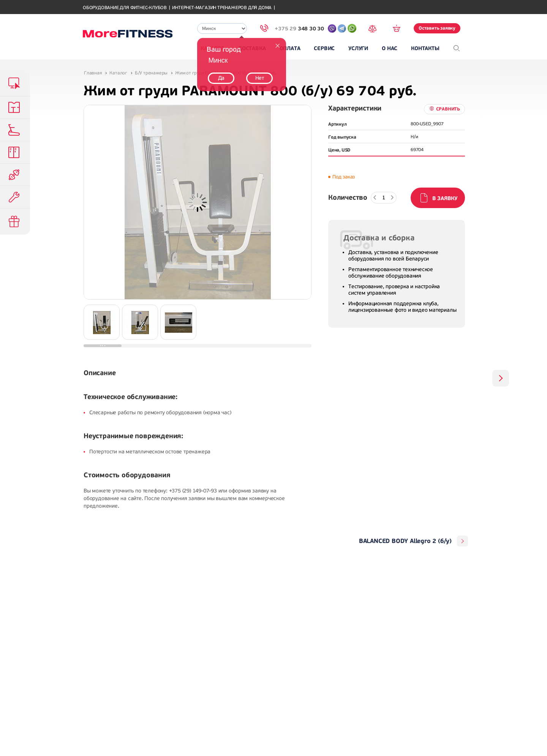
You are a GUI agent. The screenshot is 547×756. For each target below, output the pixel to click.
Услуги (358, 48)
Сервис (324, 48)
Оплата (290, 48)
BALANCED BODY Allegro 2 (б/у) (405, 541)
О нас (390, 48)
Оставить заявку (437, 28)
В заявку (445, 198)
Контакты (425, 48)
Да (221, 78)
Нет (260, 78)
